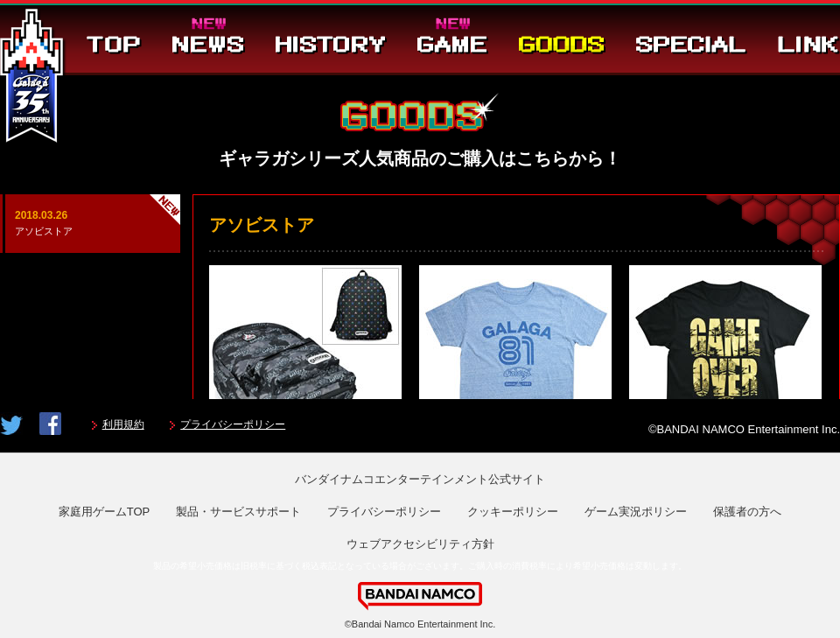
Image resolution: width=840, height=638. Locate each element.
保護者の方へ (747, 512)
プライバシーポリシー (233, 424)
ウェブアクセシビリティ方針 (420, 544)
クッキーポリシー (513, 512)
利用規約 (123, 424)
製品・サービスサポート (238, 512)
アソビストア (90, 222)
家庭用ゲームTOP (105, 512)
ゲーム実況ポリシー (636, 512)
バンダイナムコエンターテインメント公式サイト (420, 479)
